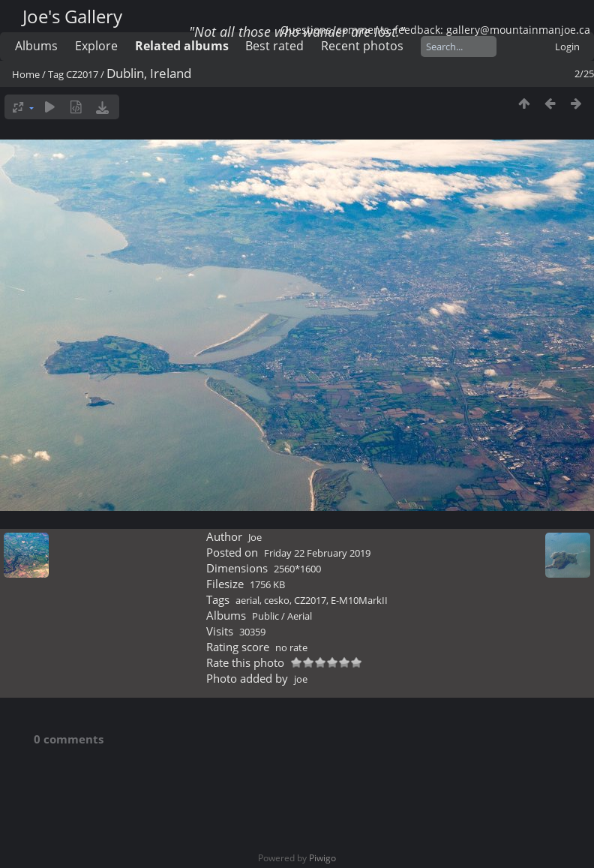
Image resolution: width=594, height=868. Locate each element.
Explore (96, 46)
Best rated (274, 46)
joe (301, 679)
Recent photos (362, 46)
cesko (277, 600)
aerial (247, 600)
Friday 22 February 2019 (317, 553)
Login (567, 47)
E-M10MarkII (359, 600)
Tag (56, 74)
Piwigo (322, 858)
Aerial (300, 616)
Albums (36, 46)
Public (265, 616)
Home (26, 74)
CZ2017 (82, 74)
